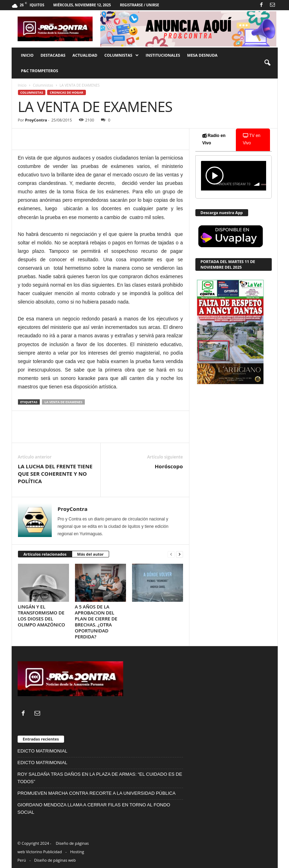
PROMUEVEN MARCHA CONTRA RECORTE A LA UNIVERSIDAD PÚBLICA (97, 793)
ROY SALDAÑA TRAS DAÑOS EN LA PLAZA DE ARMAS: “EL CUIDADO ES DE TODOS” (100, 778)
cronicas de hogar (66, 92)
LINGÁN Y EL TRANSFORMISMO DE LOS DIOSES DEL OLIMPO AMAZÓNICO (42, 616)
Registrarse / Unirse (140, 5)
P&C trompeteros (40, 71)
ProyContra (36, 120)
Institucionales (163, 55)
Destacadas (53, 55)
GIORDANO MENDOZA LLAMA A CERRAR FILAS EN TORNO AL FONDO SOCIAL (94, 808)
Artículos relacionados (45, 554)
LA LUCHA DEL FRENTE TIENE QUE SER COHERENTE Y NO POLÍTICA (55, 474)
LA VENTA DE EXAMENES (63, 402)
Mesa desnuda (202, 55)
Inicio (27, 55)
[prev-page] (171, 554)
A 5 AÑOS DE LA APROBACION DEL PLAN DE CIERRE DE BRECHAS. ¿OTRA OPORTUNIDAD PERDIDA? (96, 622)
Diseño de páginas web (55, 860)
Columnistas (121, 55)
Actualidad (85, 55)
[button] (267, 63)
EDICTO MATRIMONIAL (43, 751)
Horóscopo (169, 466)
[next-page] (180, 554)
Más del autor (90, 554)
